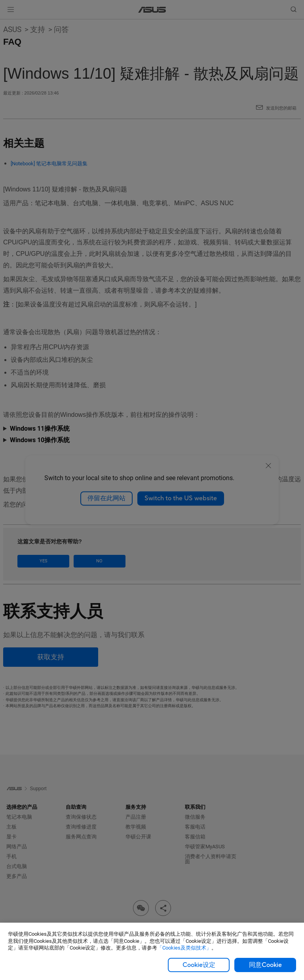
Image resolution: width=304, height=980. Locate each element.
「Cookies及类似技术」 (184, 948)
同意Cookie (265, 965)
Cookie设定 (199, 965)
